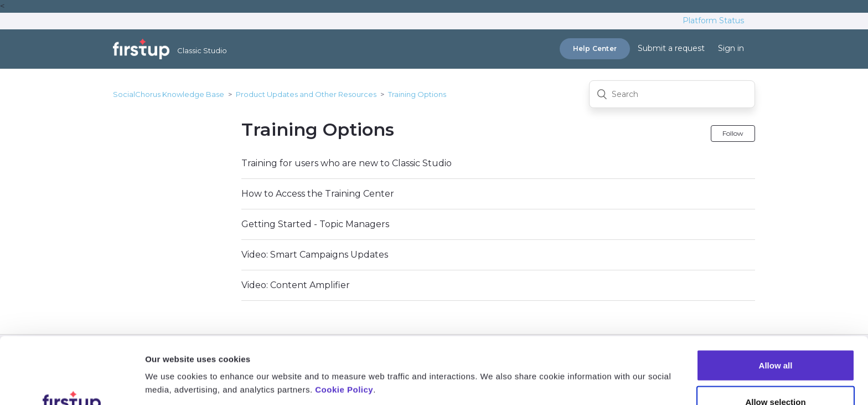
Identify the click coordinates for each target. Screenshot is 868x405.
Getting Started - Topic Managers (315, 224)
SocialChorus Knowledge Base (169, 94)
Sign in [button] (731, 48)
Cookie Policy (344, 327)
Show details (582, 363)
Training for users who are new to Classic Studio (347, 163)
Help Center (595, 48)
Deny (776, 375)
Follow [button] (733, 133)
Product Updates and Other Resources (306, 94)
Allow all (776, 303)
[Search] (672, 94)
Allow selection (775, 339)
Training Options (417, 94)
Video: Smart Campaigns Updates (315, 255)
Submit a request (671, 48)
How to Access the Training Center (318, 194)
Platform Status (713, 20)
